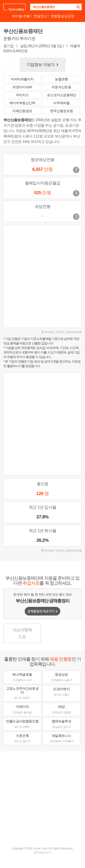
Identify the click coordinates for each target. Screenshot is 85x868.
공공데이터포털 (74, 332)
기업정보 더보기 (43, 65)
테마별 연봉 (21, 16)
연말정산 (40, 16)
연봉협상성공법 (62, 16)
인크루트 (60, 332)
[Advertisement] (42, 798)
